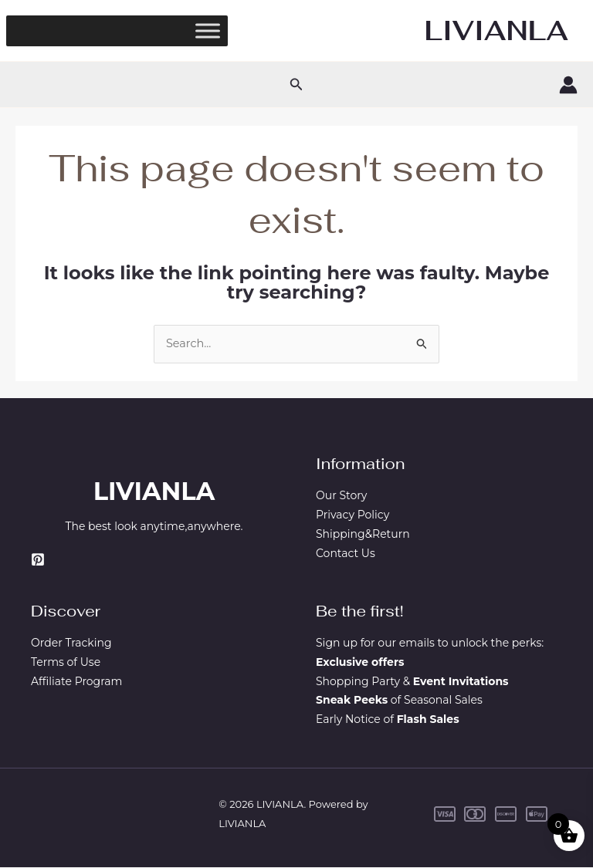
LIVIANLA (496, 30)
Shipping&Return (363, 535)
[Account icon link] (568, 85)
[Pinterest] (38, 560)
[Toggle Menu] (208, 30)
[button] (296, 85)
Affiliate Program (76, 682)
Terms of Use (66, 663)
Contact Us (346, 553)
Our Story (341, 496)
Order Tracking (71, 643)
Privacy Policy (352, 515)
